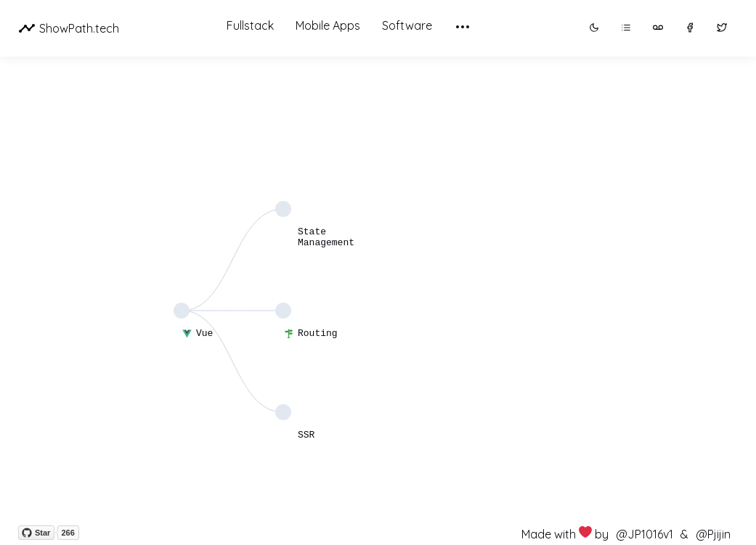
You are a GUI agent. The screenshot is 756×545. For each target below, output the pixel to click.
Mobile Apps (328, 25)
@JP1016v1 (645, 534)
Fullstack (250, 25)
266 (68, 533)
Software (407, 25)
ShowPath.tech (69, 28)
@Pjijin (713, 534)
